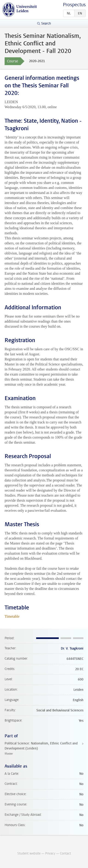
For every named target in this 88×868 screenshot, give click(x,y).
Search (46, 23)
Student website (29, 853)
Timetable (12, 616)
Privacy (50, 853)
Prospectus (74, 5)
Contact (65, 853)
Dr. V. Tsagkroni (72, 648)
